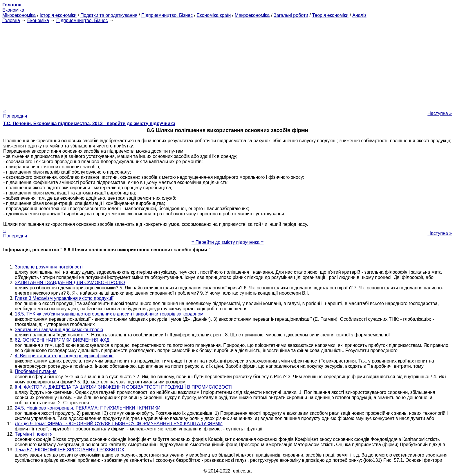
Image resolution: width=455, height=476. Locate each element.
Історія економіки (58, 15)
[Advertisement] (228, 64)
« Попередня (15, 113)
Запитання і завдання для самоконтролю (59, 330)
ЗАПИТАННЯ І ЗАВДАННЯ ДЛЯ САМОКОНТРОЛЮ (70, 283)
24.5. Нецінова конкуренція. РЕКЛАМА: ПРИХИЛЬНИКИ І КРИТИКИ (88, 408)
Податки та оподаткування (109, 15)
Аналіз (359, 15)
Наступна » (440, 113)
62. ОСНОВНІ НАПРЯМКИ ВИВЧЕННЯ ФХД (62, 340)
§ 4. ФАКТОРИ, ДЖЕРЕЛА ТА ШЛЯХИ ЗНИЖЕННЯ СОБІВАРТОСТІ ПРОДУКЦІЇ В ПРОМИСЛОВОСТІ (124, 387)
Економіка (13, 10)
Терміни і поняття (34, 434)
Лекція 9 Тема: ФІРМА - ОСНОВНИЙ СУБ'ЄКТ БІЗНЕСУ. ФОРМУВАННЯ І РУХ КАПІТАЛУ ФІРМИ (119, 424)
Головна (11, 20)
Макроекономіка (252, 15)
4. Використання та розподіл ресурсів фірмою (64, 356)
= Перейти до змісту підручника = (228, 242)
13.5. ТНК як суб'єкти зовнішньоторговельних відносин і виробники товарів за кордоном (109, 314)
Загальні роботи (291, 15)
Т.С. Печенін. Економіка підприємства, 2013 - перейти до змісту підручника (89, 123)
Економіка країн (214, 15)
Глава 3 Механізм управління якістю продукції (64, 298)
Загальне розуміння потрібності (49, 267)
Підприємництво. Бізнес (167, 15)
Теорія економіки (330, 15)
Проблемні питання (36, 371)
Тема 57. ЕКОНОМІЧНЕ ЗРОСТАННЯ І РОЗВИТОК (69, 450)
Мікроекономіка (19, 15)
